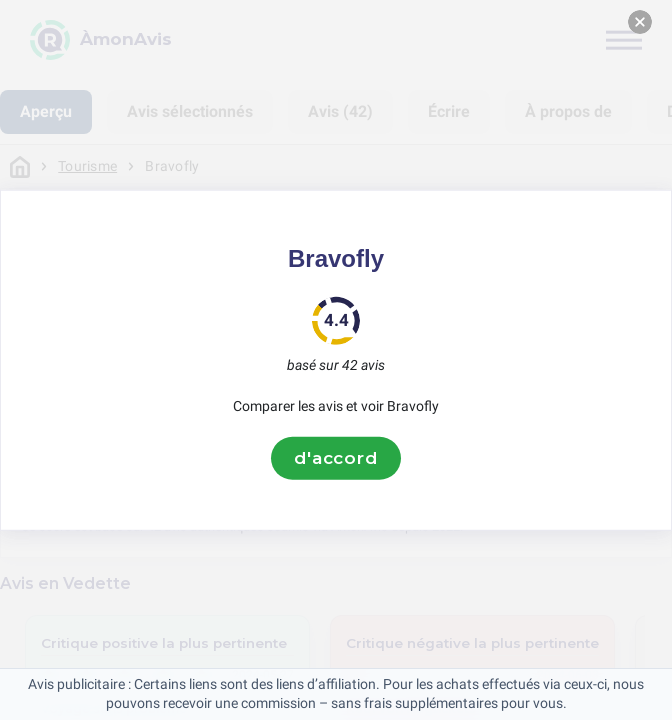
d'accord (336, 458)
